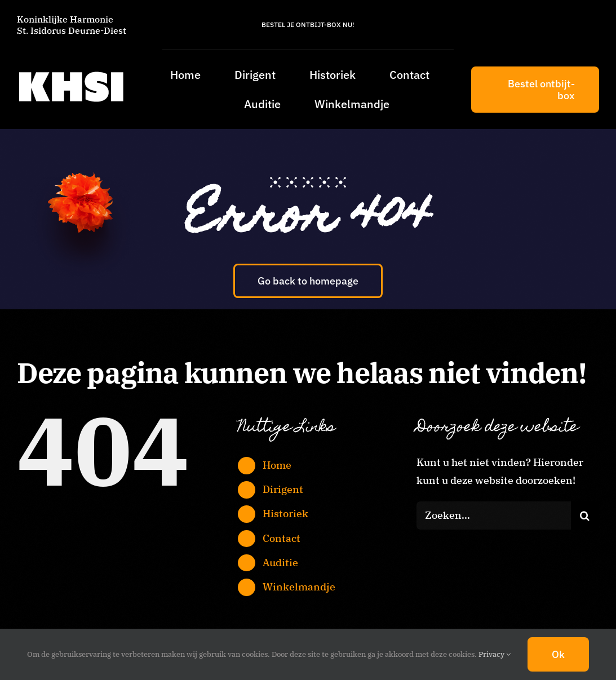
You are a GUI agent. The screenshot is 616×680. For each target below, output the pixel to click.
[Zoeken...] (494, 515)
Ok (558, 654)
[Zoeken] (585, 515)
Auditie (280, 563)
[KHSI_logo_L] (71, 71)
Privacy (495, 654)
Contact (282, 538)
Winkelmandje (299, 587)
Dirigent (283, 489)
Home (277, 465)
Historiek (285, 514)
